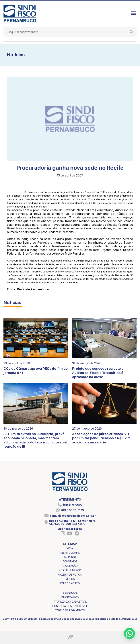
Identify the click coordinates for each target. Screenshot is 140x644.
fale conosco (70, 583)
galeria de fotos (70, 575)
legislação (70, 566)
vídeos (70, 579)
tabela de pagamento (70, 610)
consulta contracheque (70, 606)
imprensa (70, 557)
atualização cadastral (70, 602)
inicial (70, 548)
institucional (70, 553)
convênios (70, 561)
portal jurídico (70, 570)
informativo (70, 597)
